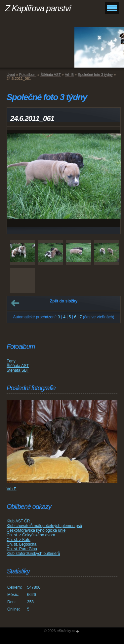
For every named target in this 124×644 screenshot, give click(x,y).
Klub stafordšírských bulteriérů (33, 554)
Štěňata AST (51, 75)
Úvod (11, 75)
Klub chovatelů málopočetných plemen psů (44, 526)
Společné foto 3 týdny (95, 75)
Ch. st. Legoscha (21, 544)
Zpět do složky (64, 301)
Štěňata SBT (18, 370)
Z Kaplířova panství (38, 8)
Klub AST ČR (18, 521)
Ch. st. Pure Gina (22, 549)
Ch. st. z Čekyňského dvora (31, 535)
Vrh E (12, 489)
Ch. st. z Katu (19, 540)
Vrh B (69, 75)
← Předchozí (15, 303)
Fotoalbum (28, 75)
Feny (11, 361)
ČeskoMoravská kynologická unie (36, 530)
